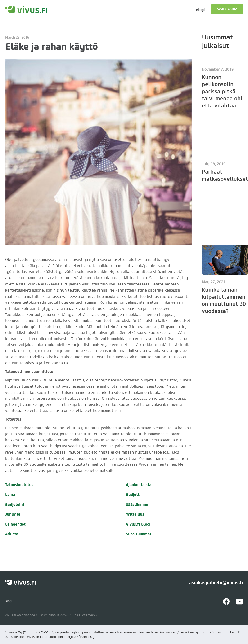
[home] (26, 9)
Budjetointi (15, 505)
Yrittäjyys (135, 514)
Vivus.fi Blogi (138, 524)
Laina (10, 495)
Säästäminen (138, 505)
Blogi (200, 10)
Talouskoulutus (19, 485)
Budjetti (133, 495)
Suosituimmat (139, 534)
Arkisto (12, 534)
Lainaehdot (15, 524)
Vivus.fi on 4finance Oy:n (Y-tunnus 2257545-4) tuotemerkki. (52, 615)
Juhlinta (13, 514)
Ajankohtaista (139, 485)
